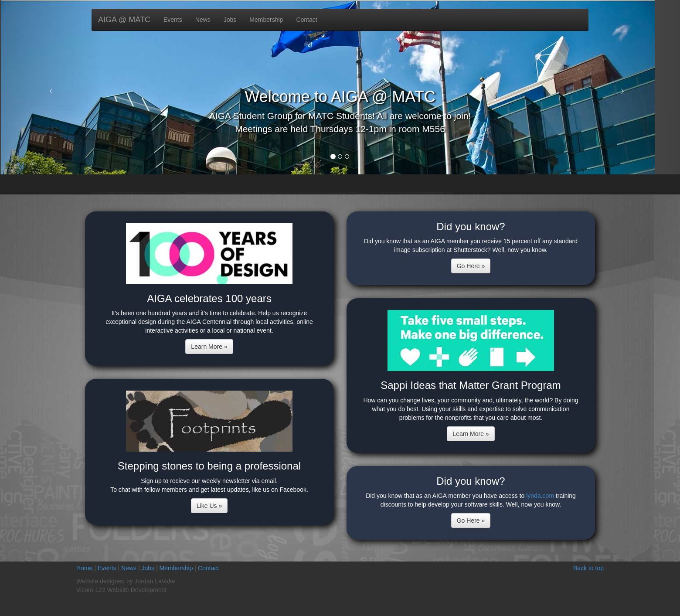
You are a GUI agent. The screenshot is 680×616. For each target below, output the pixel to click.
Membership (266, 20)
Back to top (588, 568)
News (203, 20)
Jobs (230, 20)
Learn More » (209, 347)
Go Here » (471, 266)
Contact (306, 20)
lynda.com (540, 496)
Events (173, 20)
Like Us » (209, 506)
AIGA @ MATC (124, 20)
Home (84, 568)
